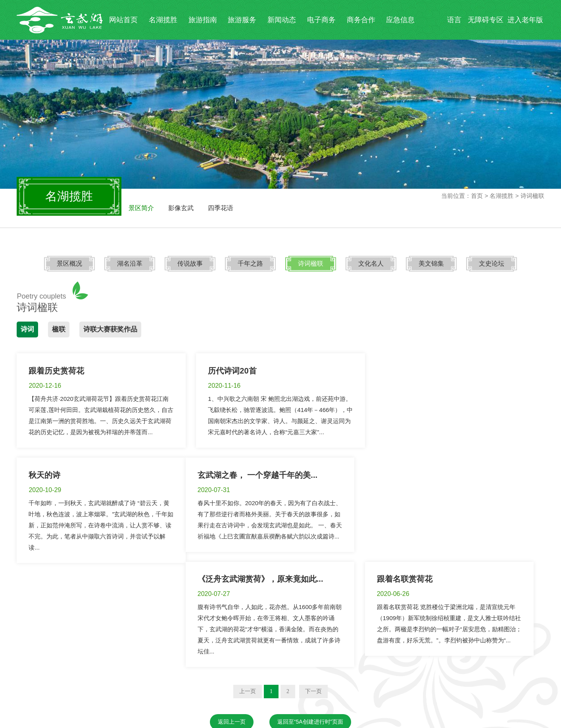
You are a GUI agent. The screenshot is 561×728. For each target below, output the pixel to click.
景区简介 (141, 208)
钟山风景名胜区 (176, 668)
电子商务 (321, 20)
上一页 (248, 599)
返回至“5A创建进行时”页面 (310, 629)
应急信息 (400, 20)
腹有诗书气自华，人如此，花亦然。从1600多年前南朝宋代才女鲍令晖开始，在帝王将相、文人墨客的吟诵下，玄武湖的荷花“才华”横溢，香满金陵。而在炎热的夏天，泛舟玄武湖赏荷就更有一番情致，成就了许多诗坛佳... (280, 536)
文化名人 (370, 263)
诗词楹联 (310, 263)
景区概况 (71, 263)
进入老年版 (525, 20)
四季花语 (221, 208)
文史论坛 (490, 263)
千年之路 (251, 263)
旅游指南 (203, 20)
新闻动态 (282, 20)
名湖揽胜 (163, 20)
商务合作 (361, 20)
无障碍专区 (486, 20)
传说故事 (191, 263)
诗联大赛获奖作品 (110, 329)
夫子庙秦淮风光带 (253, 668)
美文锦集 (430, 263)
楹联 (59, 329)
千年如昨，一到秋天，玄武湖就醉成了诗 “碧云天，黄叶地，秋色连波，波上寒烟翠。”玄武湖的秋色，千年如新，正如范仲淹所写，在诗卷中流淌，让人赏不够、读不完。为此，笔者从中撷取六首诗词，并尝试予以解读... (460, 421)
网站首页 (123, 20)
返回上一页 (232, 629)
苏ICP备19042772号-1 (46, 723)
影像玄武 (181, 208)
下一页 (313, 599)
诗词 (27, 329)
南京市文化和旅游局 (97, 668)
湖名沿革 (131, 263)
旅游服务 (242, 20)
